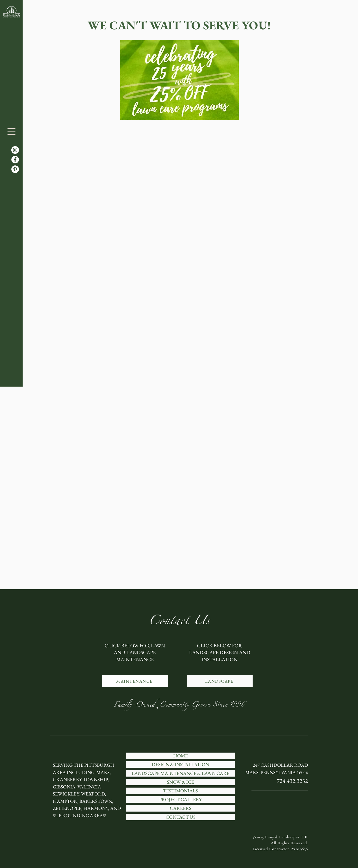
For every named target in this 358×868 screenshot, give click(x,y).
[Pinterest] (15, 169)
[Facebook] (15, 160)
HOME (181, 756)
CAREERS (181, 808)
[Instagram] (15, 150)
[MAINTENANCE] (135, 681)
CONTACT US (181, 817)
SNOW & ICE (181, 782)
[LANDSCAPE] (220, 681)
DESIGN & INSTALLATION (180, 765)
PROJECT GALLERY (180, 800)
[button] (11, 131)
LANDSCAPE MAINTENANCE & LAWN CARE (181, 773)
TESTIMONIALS (180, 791)
